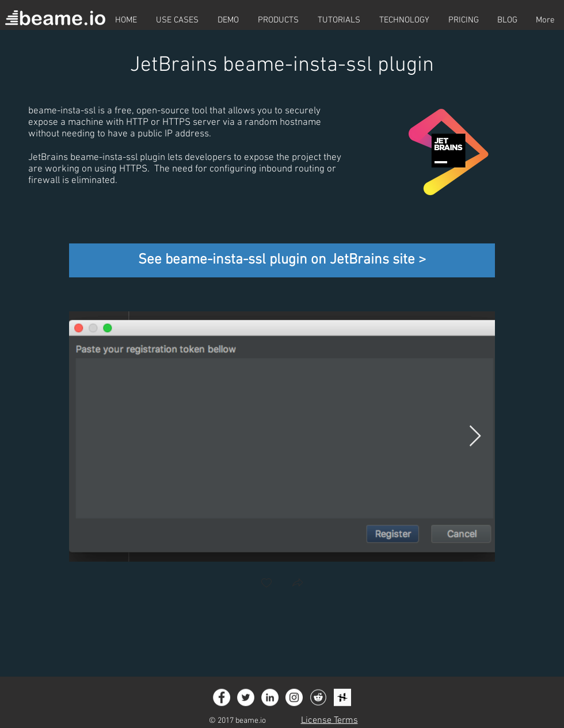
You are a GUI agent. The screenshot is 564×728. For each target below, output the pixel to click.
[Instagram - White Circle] (294, 697)
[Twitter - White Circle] (246, 697)
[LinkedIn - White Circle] (270, 697)
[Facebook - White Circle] (222, 697)
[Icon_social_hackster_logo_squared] (342, 697)
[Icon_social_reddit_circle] (318, 697)
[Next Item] (475, 437)
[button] (298, 584)
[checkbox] (266, 584)
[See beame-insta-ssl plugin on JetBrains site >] (282, 260)
